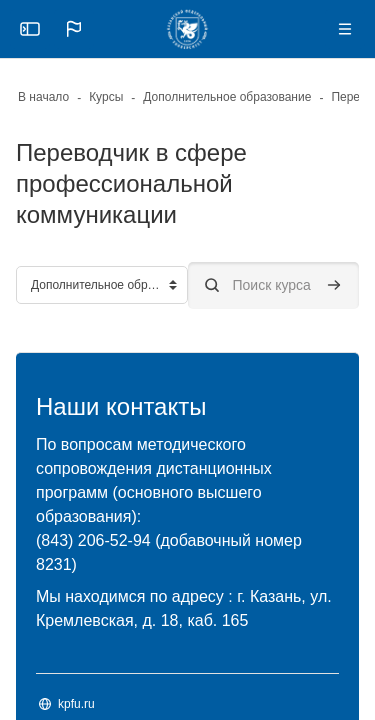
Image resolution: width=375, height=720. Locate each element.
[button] (74, 29)
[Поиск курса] (274, 285)
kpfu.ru (76, 704)
